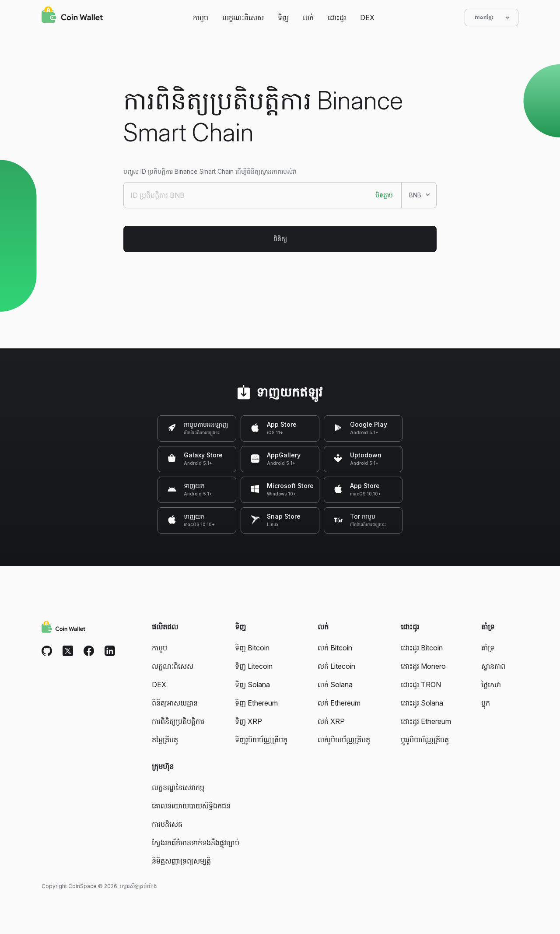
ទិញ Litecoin (254, 666)
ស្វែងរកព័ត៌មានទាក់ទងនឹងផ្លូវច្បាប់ (196, 843)
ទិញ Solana (252, 685)
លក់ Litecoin (336, 666)
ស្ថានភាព (493, 666)
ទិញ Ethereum (256, 703)
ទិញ (283, 18)
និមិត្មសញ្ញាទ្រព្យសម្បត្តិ (181, 861)
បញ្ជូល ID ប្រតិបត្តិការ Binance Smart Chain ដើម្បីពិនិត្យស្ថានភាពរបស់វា (210, 171)
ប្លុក (486, 703)
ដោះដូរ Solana (422, 703)
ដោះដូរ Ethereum (426, 721)
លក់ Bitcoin (335, 648)
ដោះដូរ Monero (423, 666)
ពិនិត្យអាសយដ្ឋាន (175, 703)
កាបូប (201, 18)
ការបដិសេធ (167, 824)
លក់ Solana (335, 685)
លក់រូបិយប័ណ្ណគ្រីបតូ (344, 740)
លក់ (308, 18)
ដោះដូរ (337, 18)
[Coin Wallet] (72, 16)
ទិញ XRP (248, 721)
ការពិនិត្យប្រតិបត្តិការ (178, 721)
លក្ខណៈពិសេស (243, 18)
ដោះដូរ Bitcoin (422, 648)
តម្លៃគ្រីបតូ (165, 740)
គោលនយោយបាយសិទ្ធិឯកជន (191, 806)
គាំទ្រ (488, 648)
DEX (367, 18)
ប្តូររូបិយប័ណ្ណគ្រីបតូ (425, 740)
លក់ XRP (331, 721)
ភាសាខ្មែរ (492, 18)
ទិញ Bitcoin (252, 648)
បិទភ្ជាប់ (384, 195)
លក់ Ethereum (339, 703)
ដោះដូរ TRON (421, 685)
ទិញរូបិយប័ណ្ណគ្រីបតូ (261, 740)
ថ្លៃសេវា (491, 685)
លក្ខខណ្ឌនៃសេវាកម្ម (178, 787)
